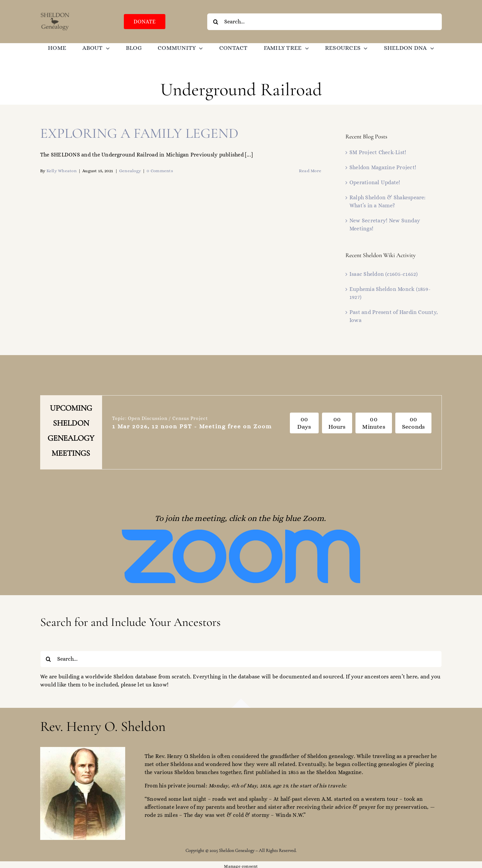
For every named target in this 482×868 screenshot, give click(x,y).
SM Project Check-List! (378, 152)
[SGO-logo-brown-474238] (55, 14)
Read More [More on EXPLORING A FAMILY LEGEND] (310, 171)
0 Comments (160, 171)
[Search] (216, 22)
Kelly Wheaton (62, 171)
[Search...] (325, 22)
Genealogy (130, 171)
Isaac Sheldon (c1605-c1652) (384, 274)
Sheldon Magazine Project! (383, 167)
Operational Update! (375, 182)
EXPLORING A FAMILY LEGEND (139, 133)
